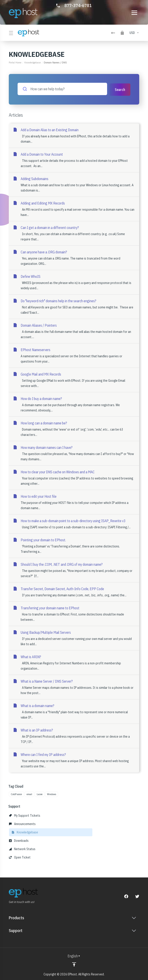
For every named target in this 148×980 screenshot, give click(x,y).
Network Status (22, 849)
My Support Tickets (25, 815)
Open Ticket (20, 857)
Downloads (19, 840)
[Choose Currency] (133, 33)
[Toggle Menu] (11, 33)
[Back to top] (74, 964)
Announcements (22, 823)
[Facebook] (126, 896)
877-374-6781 (78, 6)
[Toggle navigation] (134, 13)
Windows (52, 794)
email (29, 794)
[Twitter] (137, 896)
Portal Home (15, 62)
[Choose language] (74, 956)
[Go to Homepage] (23, 13)
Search (120, 89)
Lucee (40, 794)
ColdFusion (16, 794)
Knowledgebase (33, 62)
